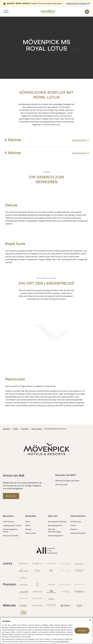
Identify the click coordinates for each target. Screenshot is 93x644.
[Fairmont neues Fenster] (23, 571)
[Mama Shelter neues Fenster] (79, 606)
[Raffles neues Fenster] (23, 564)
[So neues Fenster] (51, 571)
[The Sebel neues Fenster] (51, 599)
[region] (46, 631)
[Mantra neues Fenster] (23, 606)
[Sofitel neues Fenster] (65, 571)
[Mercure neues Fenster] (51, 606)
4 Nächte (13, 153)
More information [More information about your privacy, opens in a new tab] (63, 642)
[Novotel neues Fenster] (37, 606)
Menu (6, 12)
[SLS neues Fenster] (37, 571)
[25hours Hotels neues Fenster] (51, 592)
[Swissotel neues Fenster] (23, 592)
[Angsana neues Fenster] (37, 592)
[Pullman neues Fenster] (79, 585)
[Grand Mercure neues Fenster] (23, 599)
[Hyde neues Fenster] (65, 592)
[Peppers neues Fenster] (37, 599)
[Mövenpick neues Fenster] (79, 592)
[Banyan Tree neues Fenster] (51, 564)
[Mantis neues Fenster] (23, 585)
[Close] (90, 620)
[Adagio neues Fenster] (65, 606)
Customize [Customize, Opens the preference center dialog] (82, 631)
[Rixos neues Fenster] (23, 578)
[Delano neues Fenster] (65, 564)
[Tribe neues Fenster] (23, 613)
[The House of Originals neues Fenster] (79, 571)
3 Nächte (13, 140)
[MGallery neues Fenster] (37, 585)
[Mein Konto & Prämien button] (87, 12)
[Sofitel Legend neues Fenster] (79, 564)
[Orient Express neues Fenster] (37, 564)
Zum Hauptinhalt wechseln (0, 0)
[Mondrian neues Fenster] (65, 585)
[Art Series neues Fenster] (51, 585)
